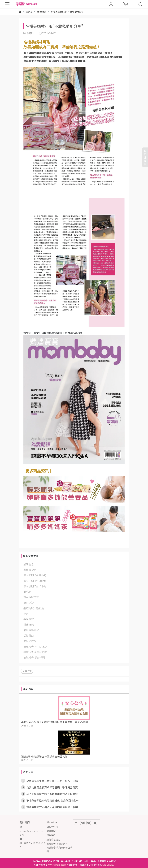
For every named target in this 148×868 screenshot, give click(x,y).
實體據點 (51, 831)
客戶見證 (51, 835)
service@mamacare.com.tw (31, 833)
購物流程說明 (53, 839)
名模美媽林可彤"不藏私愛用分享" (54, 26)
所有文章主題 (31, 556)
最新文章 (28, 772)
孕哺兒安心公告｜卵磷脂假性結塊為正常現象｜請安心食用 (54, 722)
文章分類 (27, 671)
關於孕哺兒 (52, 827)
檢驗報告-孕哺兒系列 (57, 844)
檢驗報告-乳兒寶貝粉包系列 (59, 849)
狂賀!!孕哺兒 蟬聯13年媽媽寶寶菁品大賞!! (45, 756)
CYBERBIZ (108, 865)
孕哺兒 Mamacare (57, 865)
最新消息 (28, 689)
